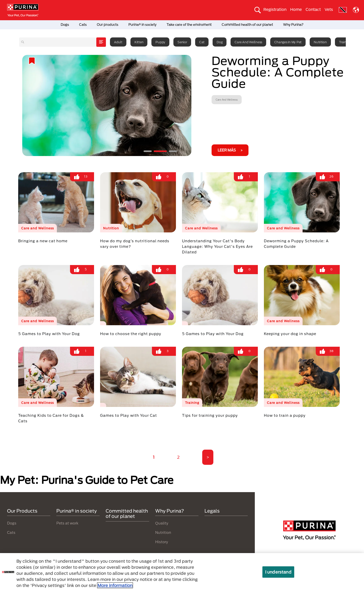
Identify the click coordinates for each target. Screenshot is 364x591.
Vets (329, 9)
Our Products (22, 511)
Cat (202, 42)
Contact (313, 9)
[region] (182, 572)
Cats (83, 25)
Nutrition (320, 42)
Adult (118, 42)
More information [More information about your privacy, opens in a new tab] (115, 585)
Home (296, 9)
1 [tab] (148, 151)
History (162, 542)
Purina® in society (142, 25)
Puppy (160, 42)
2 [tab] (160, 151)
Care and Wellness (248, 42)
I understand (278, 572)
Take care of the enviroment (189, 25)
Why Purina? (293, 25)
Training (345, 42)
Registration (275, 9)
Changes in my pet (288, 42)
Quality (162, 523)
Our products (108, 25)
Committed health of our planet (247, 25)
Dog (220, 42)
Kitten (139, 42)
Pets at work (67, 523)
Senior (182, 42)
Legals (212, 511)
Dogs (65, 25)
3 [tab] (173, 151)
